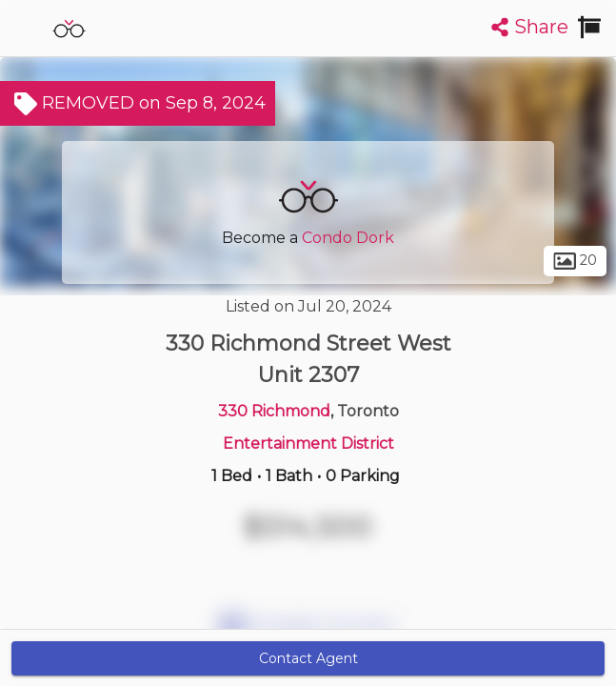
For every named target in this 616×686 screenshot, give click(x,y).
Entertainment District (308, 444)
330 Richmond (274, 411)
